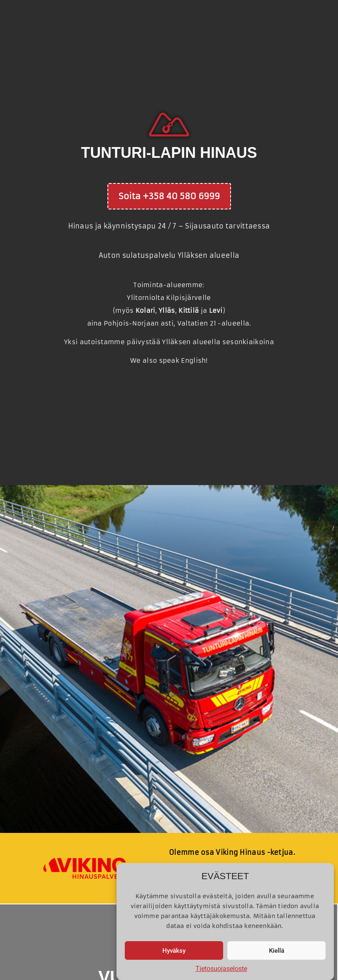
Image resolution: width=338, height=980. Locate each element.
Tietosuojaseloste (221, 969)
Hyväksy (174, 951)
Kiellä (277, 951)
